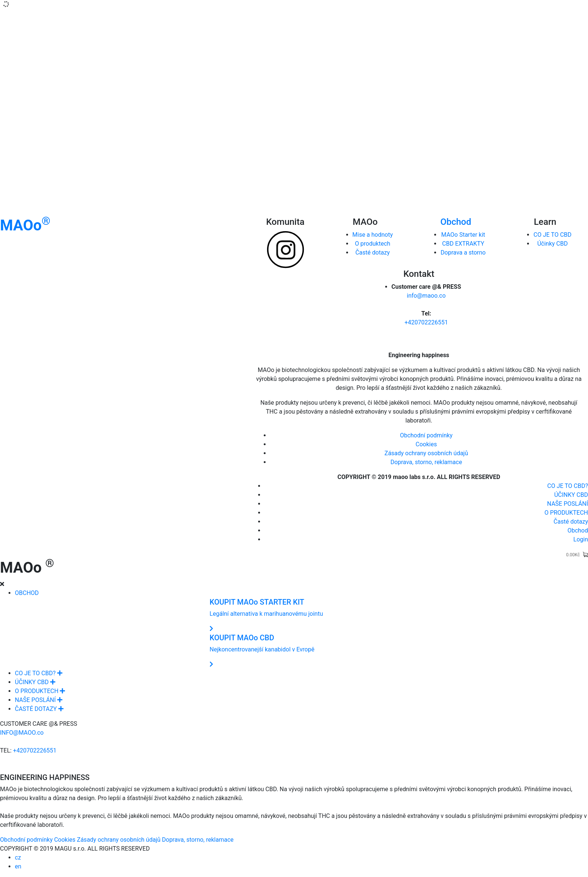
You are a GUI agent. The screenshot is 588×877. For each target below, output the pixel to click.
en (18, 866)
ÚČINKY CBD (571, 495)
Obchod (456, 222)
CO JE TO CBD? (568, 486)
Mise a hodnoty (373, 235)
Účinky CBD (552, 244)
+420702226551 (426, 322)
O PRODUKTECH (566, 513)
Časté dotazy (373, 253)
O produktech (372, 244)
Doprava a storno (463, 253)
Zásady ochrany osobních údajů (426, 453)
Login (581, 539)
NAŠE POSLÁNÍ (568, 504)
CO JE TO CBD (552, 235)
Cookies (426, 444)
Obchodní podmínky (426, 435)
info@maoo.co (426, 296)
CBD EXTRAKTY (463, 244)
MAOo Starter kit (463, 235)
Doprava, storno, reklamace (426, 462)
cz (18, 857)
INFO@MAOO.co (22, 733)
